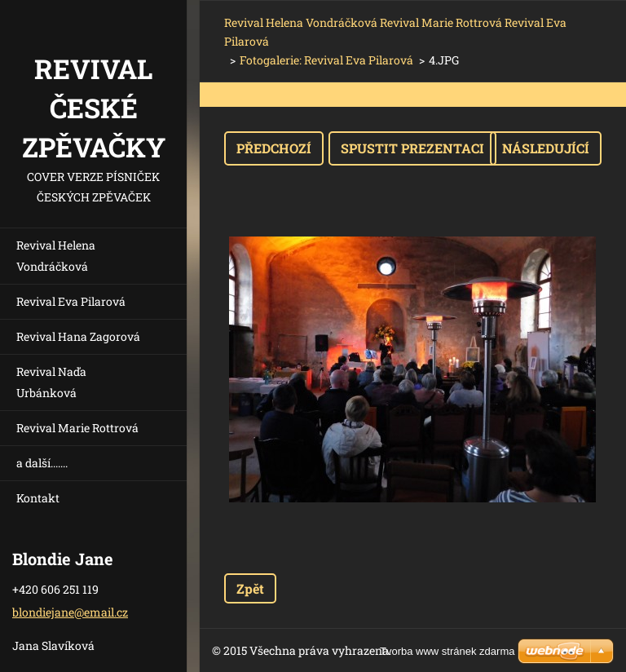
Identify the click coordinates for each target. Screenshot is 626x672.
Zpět (250, 588)
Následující (546, 148)
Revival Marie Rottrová (77, 428)
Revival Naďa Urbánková (51, 382)
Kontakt (38, 498)
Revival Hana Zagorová (78, 336)
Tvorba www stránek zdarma (447, 651)
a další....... (42, 463)
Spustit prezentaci (412, 148)
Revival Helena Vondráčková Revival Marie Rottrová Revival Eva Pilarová (395, 32)
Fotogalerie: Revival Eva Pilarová (326, 60)
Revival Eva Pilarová (71, 301)
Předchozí (274, 148)
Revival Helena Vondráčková (56, 256)
